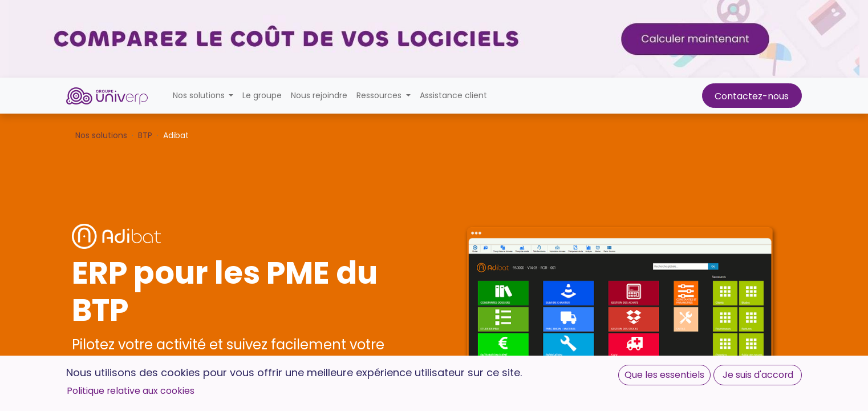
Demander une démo (134, 398)
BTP (145, 135)
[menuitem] (262, 96)
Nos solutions (101, 135)
